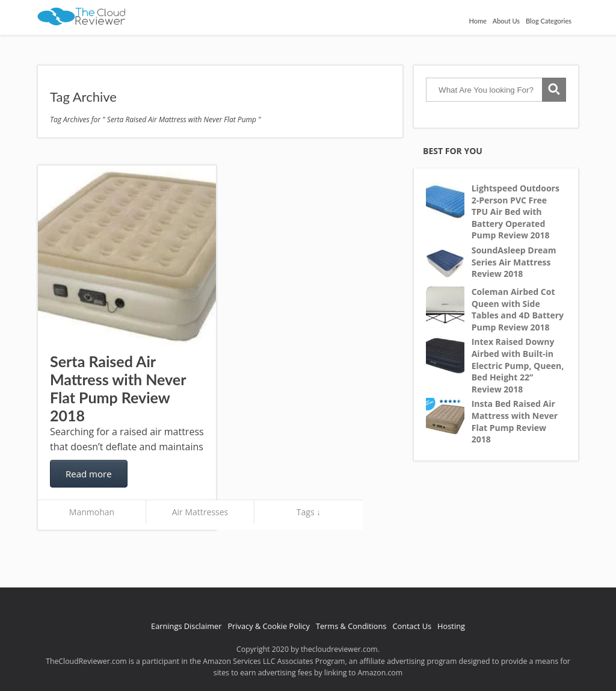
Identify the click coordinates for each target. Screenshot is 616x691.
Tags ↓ (309, 512)
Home (477, 21)
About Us (506, 21)
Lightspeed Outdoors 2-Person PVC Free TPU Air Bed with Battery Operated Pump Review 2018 (516, 212)
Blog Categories (549, 21)
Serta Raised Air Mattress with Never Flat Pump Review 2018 (118, 388)
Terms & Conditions (351, 626)
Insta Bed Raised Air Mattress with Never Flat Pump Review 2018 (515, 421)
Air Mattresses (200, 512)
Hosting (451, 626)
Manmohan (92, 512)
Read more (89, 474)
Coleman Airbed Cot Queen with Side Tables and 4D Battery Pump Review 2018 (518, 309)
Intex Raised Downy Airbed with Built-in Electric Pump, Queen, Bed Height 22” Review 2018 (518, 365)
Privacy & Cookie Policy (269, 626)
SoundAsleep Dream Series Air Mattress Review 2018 (514, 262)
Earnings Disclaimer (186, 626)
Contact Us (412, 626)
